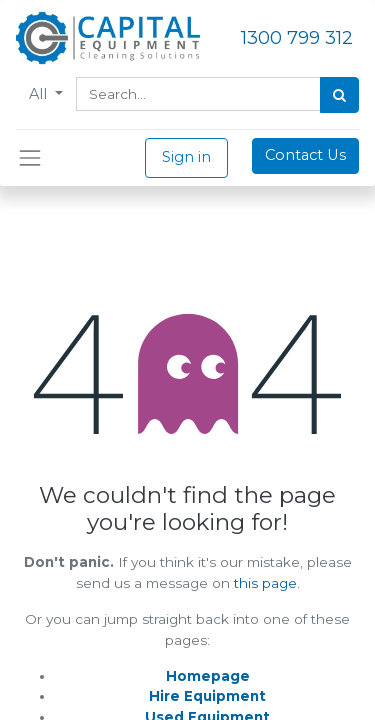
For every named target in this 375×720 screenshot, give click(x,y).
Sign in (186, 157)
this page (265, 583)
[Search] (339, 95)
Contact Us (305, 155)
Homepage (208, 676)
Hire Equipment (207, 696)
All (40, 94)
